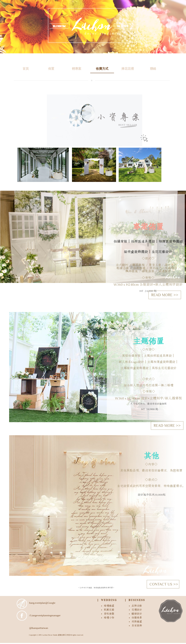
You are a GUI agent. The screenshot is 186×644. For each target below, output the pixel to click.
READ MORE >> (167, 426)
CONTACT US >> (164, 584)
